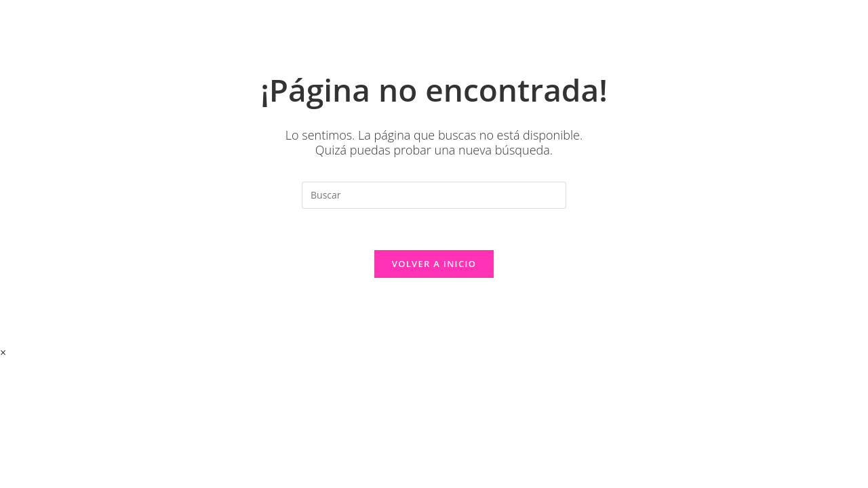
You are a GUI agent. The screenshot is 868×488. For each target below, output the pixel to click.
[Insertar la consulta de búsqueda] (434, 195)
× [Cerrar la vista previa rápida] (3, 352)
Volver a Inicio (434, 264)
